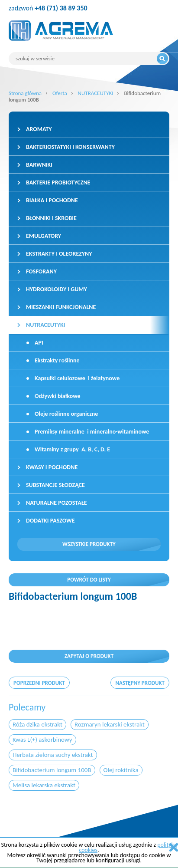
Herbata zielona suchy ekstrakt (53, 755)
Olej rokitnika (121, 770)
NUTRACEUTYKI (96, 93)
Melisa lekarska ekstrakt (44, 785)
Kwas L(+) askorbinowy (42, 740)
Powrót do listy (89, 580)
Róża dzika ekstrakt (37, 724)
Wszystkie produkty (89, 544)
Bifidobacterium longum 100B (52, 770)
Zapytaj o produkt (89, 656)
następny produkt (140, 683)
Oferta (60, 93)
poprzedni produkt (39, 683)
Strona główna (25, 93)
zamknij (174, 847)
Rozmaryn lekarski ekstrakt (110, 724)
